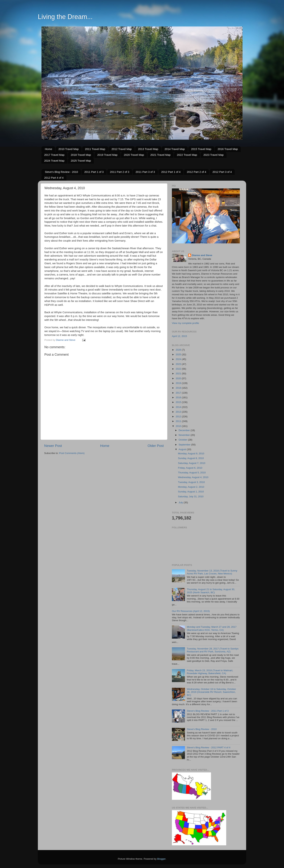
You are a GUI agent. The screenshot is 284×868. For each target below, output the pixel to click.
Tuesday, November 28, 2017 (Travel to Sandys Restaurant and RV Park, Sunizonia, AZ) (213, 650)
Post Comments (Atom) (72, 453)
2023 (179, 364)
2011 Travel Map (95, 149)
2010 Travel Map (69, 149)
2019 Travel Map (107, 155)
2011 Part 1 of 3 (94, 172)
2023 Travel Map (214, 155)
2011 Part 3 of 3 (145, 172)
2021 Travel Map (160, 155)
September (185, 445)
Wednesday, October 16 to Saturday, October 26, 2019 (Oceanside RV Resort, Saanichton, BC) (211, 692)
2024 (179, 359)
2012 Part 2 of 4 (196, 172)
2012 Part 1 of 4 (171, 172)
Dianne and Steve (202, 255)
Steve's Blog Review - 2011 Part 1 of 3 (208, 711)
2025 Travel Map (81, 161)
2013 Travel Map (148, 149)
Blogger (161, 859)
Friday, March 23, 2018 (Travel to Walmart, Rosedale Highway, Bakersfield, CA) (210, 672)
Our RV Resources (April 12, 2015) (191, 611)
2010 (179, 426)
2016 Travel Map (228, 149)
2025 (179, 354)
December (185, 430)
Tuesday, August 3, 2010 (191, 482)
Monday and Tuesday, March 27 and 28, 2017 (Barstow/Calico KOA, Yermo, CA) (212, 628)
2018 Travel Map (81, 155)
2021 (179, 374)
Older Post (156, 446)
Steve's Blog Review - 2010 (61, 172)
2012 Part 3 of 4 (222, 172)
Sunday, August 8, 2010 (191, 458)
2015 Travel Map (201, 149)
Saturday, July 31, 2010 (191, 496)
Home (49, 149)
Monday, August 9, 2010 (191, 453)
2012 (179, 416)
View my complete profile (185, 323)
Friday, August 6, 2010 (190, 468)
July (181, 502)
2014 (179, 407)
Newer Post (53, 446)
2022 (179, 369)
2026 (179, 350)
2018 (179, 388)
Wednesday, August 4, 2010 (193, 477)
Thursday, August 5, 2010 (192, 473)
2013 (179, 412)
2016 (179, 397)
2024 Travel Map (54, 161)
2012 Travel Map (122, 149)
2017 (179, 393)
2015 (179, 402)
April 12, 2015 (179, 336)
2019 (179, 383)
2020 (179, 378)
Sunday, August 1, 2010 (191, 492)
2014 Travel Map (175, 149)
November (185, 435)
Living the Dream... (65, 17)
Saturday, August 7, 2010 (192, 463)
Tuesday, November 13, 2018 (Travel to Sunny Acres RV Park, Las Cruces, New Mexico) (212, 572)
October (183, 440)
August (183, 449)
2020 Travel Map (134, 155)
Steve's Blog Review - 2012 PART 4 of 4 (208, 747)
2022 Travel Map (187, 155)
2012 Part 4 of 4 (54, 178)
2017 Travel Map (54, 155)
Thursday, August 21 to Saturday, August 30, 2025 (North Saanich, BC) (211, 591)
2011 (179, 421)
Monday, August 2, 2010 (191, 487)
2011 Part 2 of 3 (120, 172)
